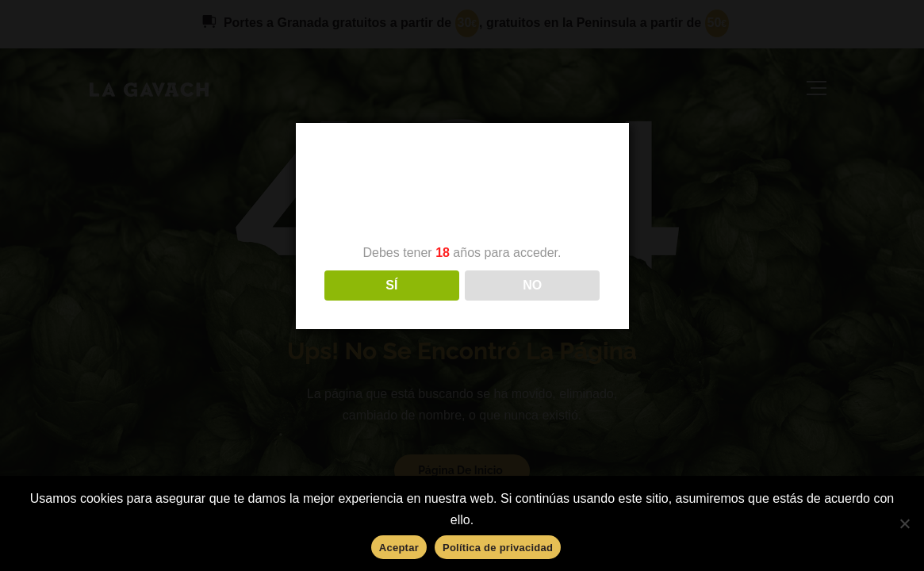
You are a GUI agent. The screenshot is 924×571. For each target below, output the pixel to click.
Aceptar (399, 548)
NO (532, 285)
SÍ (391, 285)
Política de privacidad (498, 548)
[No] (904, 523)
